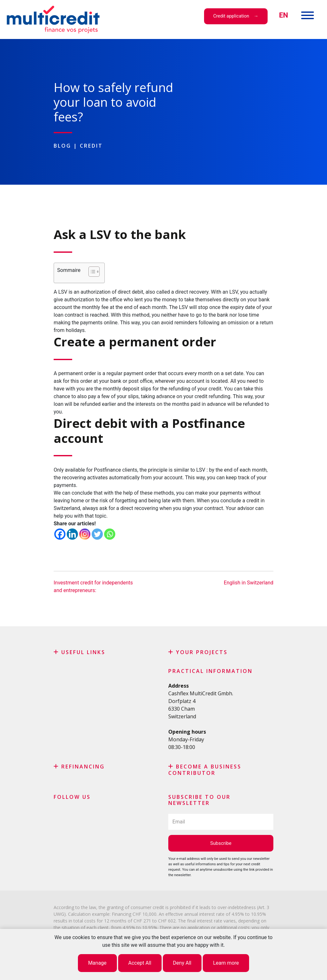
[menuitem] (284, 15)
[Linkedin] (72, 534)
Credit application (231, 16)
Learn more (226, 963)
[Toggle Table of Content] (91, 272)
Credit (91, 146)
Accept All (140, 963)
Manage (97, 963)
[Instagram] (85, 534)
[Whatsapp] (110, 534)
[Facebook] (60, 534)
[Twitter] (97, 534)
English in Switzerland (249, 583)
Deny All (182, 963)
